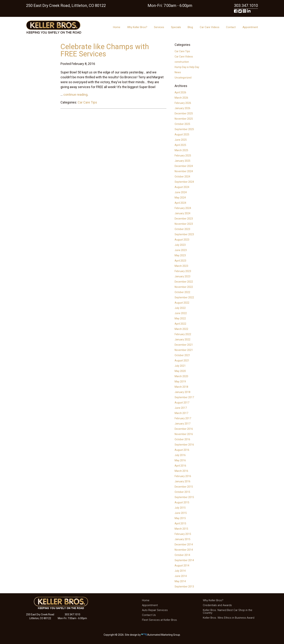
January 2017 (182, 424)
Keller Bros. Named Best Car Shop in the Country (228, 611)
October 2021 (182, 355)
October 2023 (182, 229)
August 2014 (182, 566)
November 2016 (184, 434)
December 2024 (184, 166)
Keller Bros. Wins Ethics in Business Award (229, 618)
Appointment (250, 27)
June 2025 (181, 140)
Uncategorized (183, 78)
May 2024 (180, 198)
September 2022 (184, 297)
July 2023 (180, 245)
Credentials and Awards (217, 605)
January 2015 (182, 539)
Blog (190, 27)
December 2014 (184, 544)
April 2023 (180, 261)
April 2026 (180, 92)
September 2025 (184, 129)
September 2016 (184, 445)
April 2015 (180, 523)
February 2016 (183, 476)
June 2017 (181, 408)
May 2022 (180, 318)
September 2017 (184, 397)
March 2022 (181, 329)
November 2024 (184, 171)
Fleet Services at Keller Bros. (160, 620)
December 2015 (184, 487)
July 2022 (180, 308)
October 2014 (182, 555)
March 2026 (181, 98)
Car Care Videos (210, 27)
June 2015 (181, 513)
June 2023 (181, 250)
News (178, 72)
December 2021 (184, 345)
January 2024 (182, 213)
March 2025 (181, 150)
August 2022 (182, 303)
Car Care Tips (87, 102)
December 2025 (184, 113)
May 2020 (180, 371)
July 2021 (180, 366)
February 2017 (183, 418)
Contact (231, 27)
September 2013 (184, 587)
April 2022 (180, 324)
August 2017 (182, 403)
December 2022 (184, 282)
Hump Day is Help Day (187, 67)
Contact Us (149, 615)
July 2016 (180, 455)
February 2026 (183, 103)
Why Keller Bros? (137, 27)
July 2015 (180, 508)
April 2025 (180, 145)
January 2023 (182, 276)
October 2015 (182, 492)
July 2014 (180, 571)
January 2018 (182, 392)
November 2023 (184, 224)
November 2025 (184, 119)
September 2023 (184, 234)
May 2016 (180, 460)
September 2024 (184, 182)
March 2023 (181, 266)
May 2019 (180, 382)
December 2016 (184, 429)
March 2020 (181, 376)
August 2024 (182, 187)
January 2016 (182, 481)
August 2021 (182, 361)
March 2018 (181, 387)
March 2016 (181, 471)
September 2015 (184, 497)
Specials (176, 27)
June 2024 (181, 192)
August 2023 (182, 240)
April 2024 (180, 203)
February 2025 (183, 156)
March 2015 (181, 529)
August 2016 (182, 450)
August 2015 (182, 502)
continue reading (75, 95)
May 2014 (180, 581)
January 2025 (182, 161)
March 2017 (181, 413)
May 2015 (180, 518)
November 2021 (184, 350)
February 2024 (183, 208)
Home (117, 27)
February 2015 (183, 534)
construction (182, 62)
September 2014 (184, 560)
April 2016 (180, 466)
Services (159, 27)
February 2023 (183, 271)
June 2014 (181, 576)
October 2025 (182, 124)
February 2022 (183, 334)
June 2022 (181, 313)
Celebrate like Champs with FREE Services (105, 50)
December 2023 (184, 219)
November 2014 (184, 550)
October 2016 (182, 439)
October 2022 (182, 292)
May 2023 (180, 255)
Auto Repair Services (155, 610)
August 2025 (182, 134)
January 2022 (182, 339)
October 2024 (182, 177)
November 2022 (184, 287)
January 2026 (182, 108)
